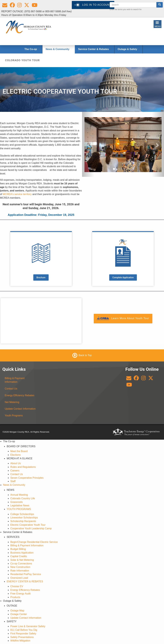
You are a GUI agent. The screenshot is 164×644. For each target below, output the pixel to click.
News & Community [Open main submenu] (59, 49)
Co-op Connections (21, 564)
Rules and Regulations (23, 467)
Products (15, 597)
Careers (15, 471)
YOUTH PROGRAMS (19, 509)
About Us (16, 463)
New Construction (20, 567)
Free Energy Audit (21, 594)
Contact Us (11, 389)
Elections (16, 455)
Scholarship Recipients (23, 521)
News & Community (14, 485)
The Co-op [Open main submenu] (32, 49)
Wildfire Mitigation (20, 641)
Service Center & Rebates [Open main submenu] (95, 49)
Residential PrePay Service (26, 574)
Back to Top (85, 355)
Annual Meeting (19, 495)
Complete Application (123, 277)
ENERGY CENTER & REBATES (25, 581)
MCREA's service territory (17, 194)
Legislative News (20, 505)
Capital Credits (19, 556)
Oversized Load (19, 578)
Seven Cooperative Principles (27, 478)
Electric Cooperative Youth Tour (28, 525)
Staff (13, 481)
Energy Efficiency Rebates (19, 395)
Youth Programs (14, 416)
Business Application (22, 553)
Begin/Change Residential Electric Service (34, 542)
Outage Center (19, 614)
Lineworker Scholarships (24, 518)
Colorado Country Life (23, 498)
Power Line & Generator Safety (28, 626)
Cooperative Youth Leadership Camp (31, 528)
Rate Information (20, 571)
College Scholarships (22, 514)
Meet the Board (19, 451)
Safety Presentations (22, 637)
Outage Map (17, 611)
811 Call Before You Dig (24, 630)
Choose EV (17, 586)
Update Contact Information (20, 409)
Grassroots (17, 502)
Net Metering (12, 402)
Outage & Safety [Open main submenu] (128, 49)
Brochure (41, 277)
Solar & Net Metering (22, 560)
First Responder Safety (23, 634)
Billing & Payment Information (15, 380)
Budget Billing (18, 549)
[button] (88, 144)
